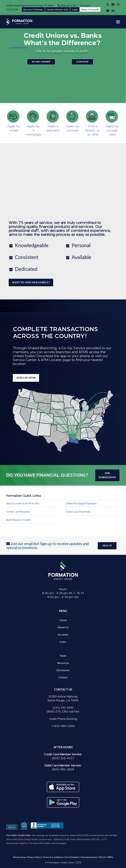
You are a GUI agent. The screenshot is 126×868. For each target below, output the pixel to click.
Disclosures (63, 670)
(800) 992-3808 (63, 769)
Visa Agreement (89, 857)
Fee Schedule (72, 857)
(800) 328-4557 (63, 758)
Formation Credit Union (61, 863)
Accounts (63, 634)
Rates (63, 656)
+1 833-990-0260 (63, 726)
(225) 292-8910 (63, 708)
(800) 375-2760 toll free (63, 712)
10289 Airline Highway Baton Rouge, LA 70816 (30, 6)
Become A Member (33, 9)
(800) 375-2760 (68, 6)
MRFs (110, 857)
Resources (63, 663)
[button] (118, 22)
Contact (63, 677)
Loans (63, 642)
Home (63, 620)
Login (75, 9)
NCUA (102, 857)
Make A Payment (90, 9)
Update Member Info (58, 9)
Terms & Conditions (53, 857)
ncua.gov (61, 843)
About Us (63, 627)
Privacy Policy (34, 857)
